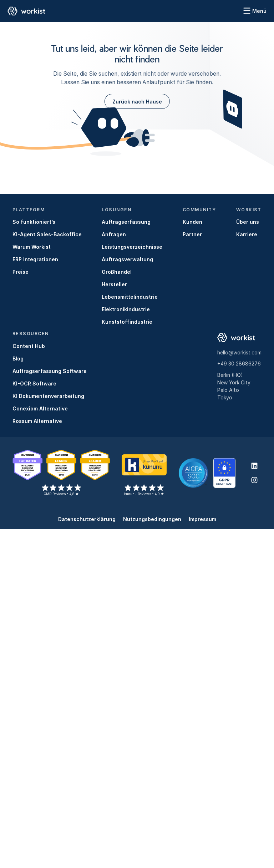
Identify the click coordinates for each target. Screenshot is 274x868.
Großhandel (117, 272)
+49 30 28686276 (239, 364)
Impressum (202, 519)
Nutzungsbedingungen (152, 519)
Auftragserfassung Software (50, 371)
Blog (18, 359)
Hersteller (114, 284)
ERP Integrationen (35, 259)
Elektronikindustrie (126, 309)
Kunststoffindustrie (127, 322)
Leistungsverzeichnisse (132, 247)
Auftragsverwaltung (127, 259)
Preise (21, 272)
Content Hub (29, 346)
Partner (192, 234)
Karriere (247, 234)
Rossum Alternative (37, 421)
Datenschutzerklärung (87, 519)
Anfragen (114, 234)
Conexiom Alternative (40, 408)
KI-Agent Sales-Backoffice (47, 234)
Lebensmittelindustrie (130, 297)
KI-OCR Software (34, 383)
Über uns (248, 222)
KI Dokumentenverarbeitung (48, 396)
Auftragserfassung (126, 222)
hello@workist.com (239, 352)
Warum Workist (32, 247)
